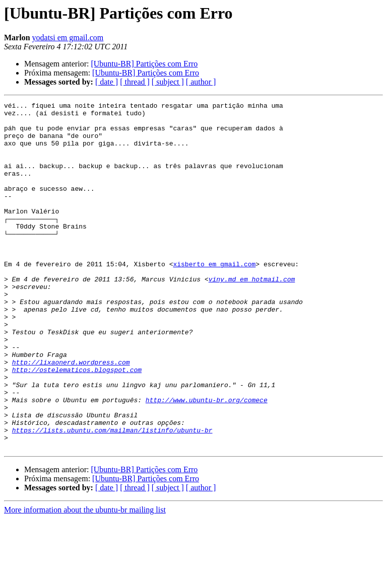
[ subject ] (168, 82)
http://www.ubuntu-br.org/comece (207, 460)
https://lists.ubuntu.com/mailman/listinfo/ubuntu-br (112, 496)
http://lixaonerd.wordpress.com (71, 415)
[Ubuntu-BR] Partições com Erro (144, 64)
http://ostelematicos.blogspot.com (77, 424)
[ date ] (107, 82)
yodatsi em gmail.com (68, 38)
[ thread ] (135, 82)
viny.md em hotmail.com (252, 315)
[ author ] (201, 82)
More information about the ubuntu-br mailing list (85, 579)
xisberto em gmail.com (214, 297)
